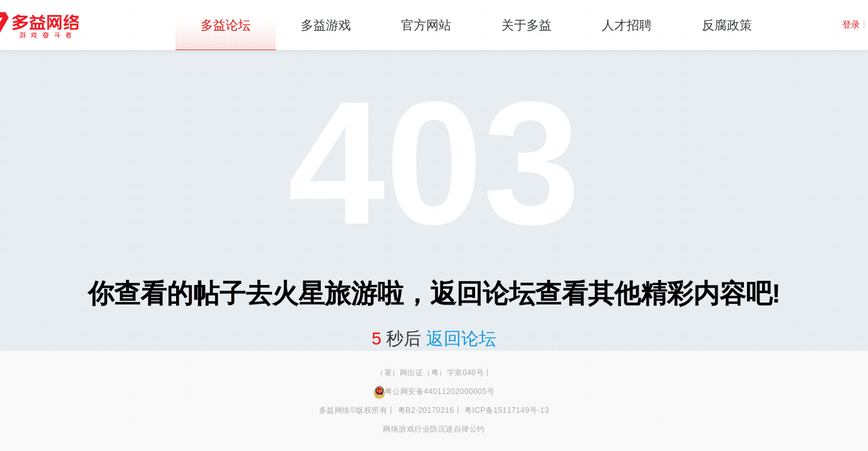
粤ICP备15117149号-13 (507, 410)
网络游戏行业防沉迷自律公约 (434, 429)
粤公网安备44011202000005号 (434, 391)
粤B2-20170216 (426, 410)
